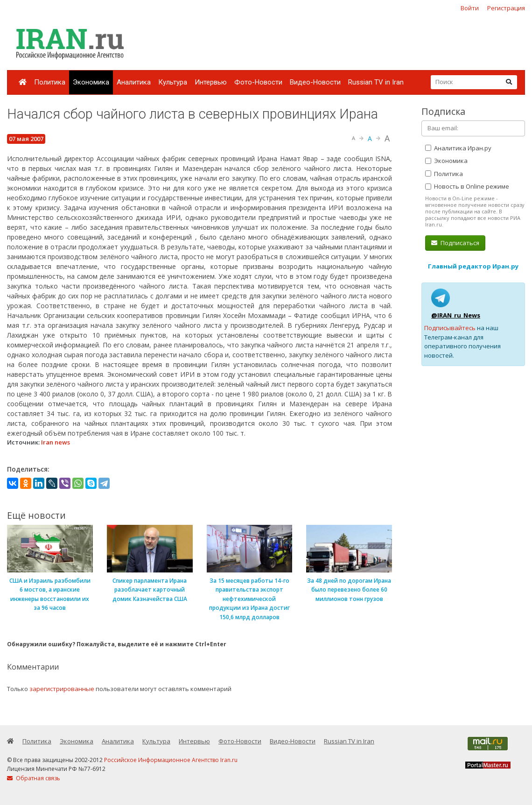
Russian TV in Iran (376, 82)
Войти (470, 8)
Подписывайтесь (450, 328)
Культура (173, 82)
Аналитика (134, 82)
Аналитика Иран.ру (458, 148)
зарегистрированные (62, 689)
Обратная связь (34, 778)
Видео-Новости (315, 82)
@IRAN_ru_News (456, 315)
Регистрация (506, 8)
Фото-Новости (258, 82)
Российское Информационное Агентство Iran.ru (171, 760)
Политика (50, 82)
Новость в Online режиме (467, 186)
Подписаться (455, 243)
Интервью (211, 82)
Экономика (91, 82)
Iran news (56, 442)
